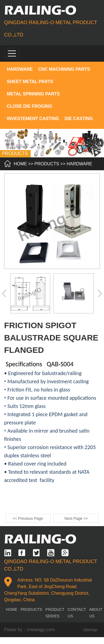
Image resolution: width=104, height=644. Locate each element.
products (47, 164)
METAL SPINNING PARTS (33, 94)
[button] (100, 293)
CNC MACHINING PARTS (64, 69)
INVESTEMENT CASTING (33, 119)
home (12, 609)
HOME (20, 164)
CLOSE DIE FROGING (29, 106)
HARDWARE (20, 69)
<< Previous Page (28, 518)
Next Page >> (76, 518)
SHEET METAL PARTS (30, 82)
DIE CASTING (79, 119)
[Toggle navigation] (12, 53)
